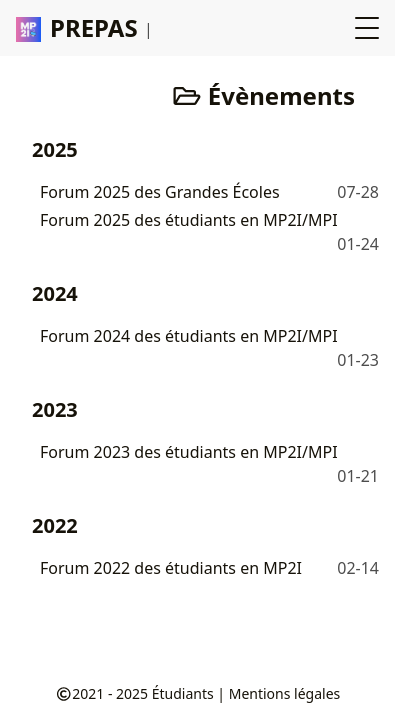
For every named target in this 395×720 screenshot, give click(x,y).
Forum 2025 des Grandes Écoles (160, 192)
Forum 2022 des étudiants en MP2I (171, 568)
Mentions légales (285, 693)
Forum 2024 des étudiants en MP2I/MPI (189, 336)
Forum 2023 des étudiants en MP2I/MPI (189, 452)
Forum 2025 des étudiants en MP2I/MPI (189, 220)
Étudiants (183, 693)
